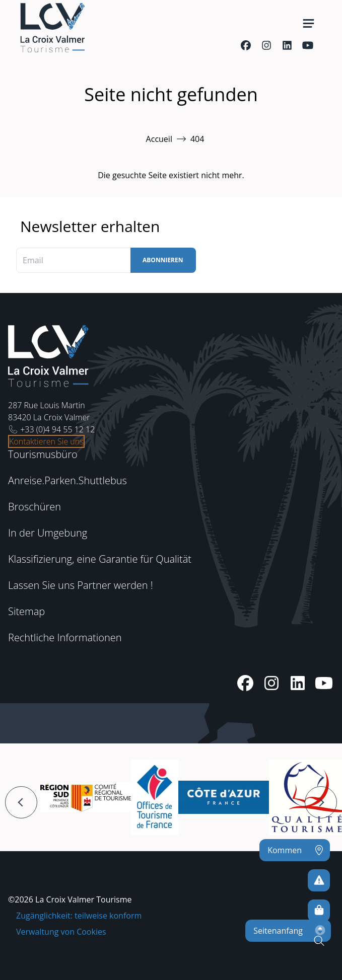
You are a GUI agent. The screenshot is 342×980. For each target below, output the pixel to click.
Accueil (159, 139)
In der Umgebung (48, 533)
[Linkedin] (287, 45)
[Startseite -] (52, 28)
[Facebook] (246, 45)
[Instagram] (266, 45)
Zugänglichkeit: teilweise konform (79, 916)
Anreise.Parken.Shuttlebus (67, 480)
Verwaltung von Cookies (61, 932)
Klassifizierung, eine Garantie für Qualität (100, 559)
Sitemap (26, 611)
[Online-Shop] (319, 911)
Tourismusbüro (43, 454)
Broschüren (35, 507)
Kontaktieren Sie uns (46, 441)
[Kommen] (295, 850)
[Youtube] (307, 45)
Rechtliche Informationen (65, 637)
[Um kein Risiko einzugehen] (319, 880)
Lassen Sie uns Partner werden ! (81, 585)
